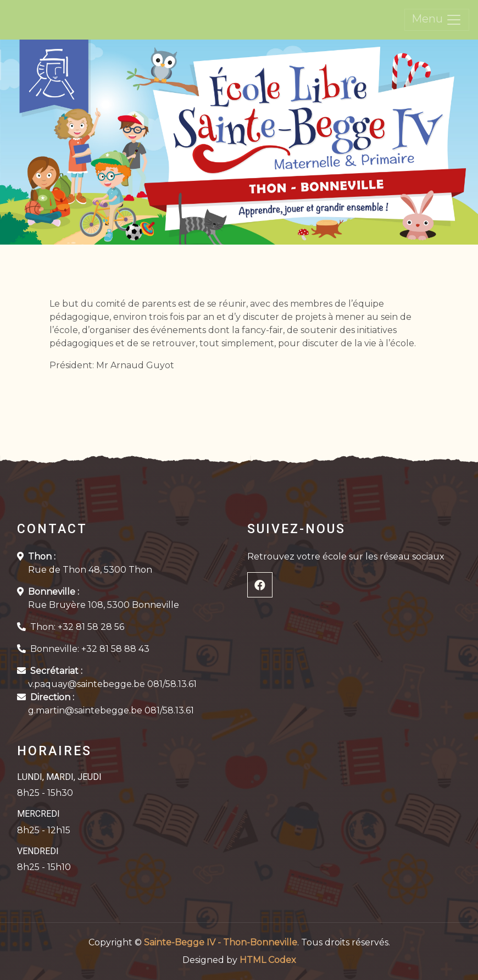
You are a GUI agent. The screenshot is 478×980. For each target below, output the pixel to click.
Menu (437, 20)
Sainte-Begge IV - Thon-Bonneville (221, 942)
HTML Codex (268, 960)
